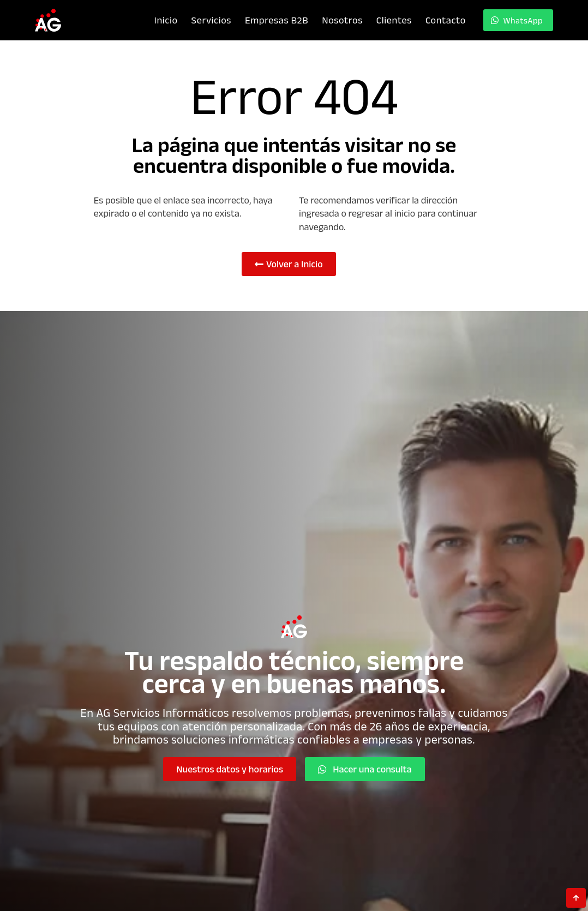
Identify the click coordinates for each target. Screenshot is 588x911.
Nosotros (342, 20)
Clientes (394, 20)
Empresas (277, 20)
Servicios (211, 20)
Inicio (166, 20)
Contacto (446, 20)
